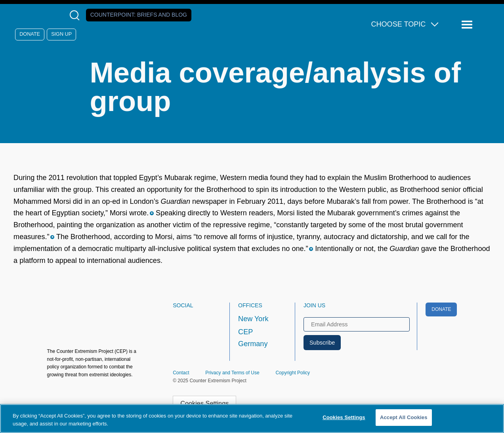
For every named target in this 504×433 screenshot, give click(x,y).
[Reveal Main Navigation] (468, 25)
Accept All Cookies (404, 417)
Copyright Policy (293, 373)
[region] (252, 419)
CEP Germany (253, 338)
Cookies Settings (204, 403)
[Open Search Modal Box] (76, 15)
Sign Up (61, 34)
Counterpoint (139, 15)
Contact (181, 373)
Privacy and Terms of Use (232, 373)
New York (253, 319)
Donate (30, 34)
